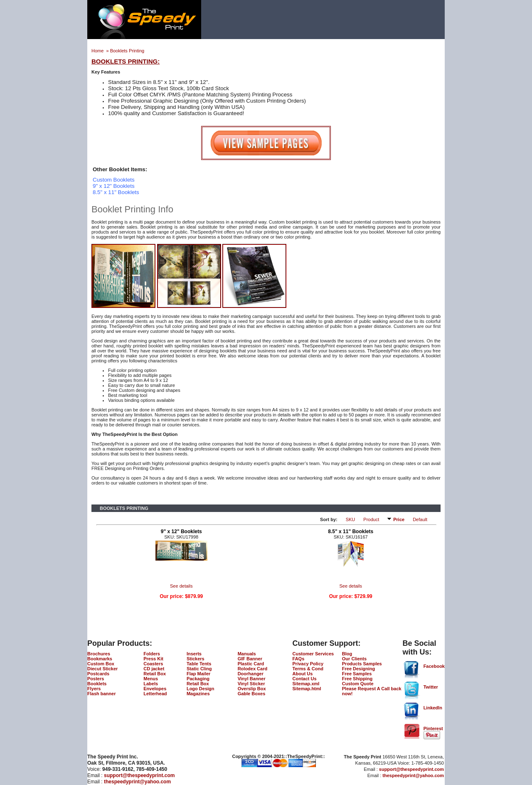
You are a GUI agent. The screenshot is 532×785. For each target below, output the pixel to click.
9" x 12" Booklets (181, 532)
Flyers (94, 689)
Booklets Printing (127, 51)
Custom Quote (358, 684)
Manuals (247, 654)
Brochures (99, 654)
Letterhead (155, 694)
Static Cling (199, 669)
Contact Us (305, 679)
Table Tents (199, 664)
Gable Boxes (252, 694)
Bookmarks (100, 659)
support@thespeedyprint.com (139, 775)
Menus (151, 679)
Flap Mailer (198, 674)
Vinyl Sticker (251, 684)
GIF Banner (250, 659)
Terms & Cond (308, 669)
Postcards (98, 674)
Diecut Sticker (102, 669)
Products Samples (362, 664)
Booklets (97, 684)
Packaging (198, 679)
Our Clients (354, 659)
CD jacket (154, 669)
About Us (303, 674)
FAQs (299, 659)
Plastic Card (251, 664)
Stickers (196, 659)
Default (420, 519)
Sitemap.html (307, 689)
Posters (96, 679)
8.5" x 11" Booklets (351, 532)
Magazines (198, 694)
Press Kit (153, 659)
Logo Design (201, 689)
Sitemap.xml (306, 684)
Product (371, 519)
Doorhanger (251, 674)
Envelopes (155, 689)
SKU (351, 519)
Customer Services (313, 654)
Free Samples (357, 674)
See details (181, 586)
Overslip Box (252, 689)
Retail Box (155, 674)
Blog (347, 654)
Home (98, 51)
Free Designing (358, 669)
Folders (152, 654)
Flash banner (101, 694)
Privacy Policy (308, 664)
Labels (151, 684)
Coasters (153, 664)
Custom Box (101, 664)
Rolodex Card (253, 669)
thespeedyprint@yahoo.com (137, 782)
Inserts (194, 654)
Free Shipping (357, 679)
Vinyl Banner (252, 679)
